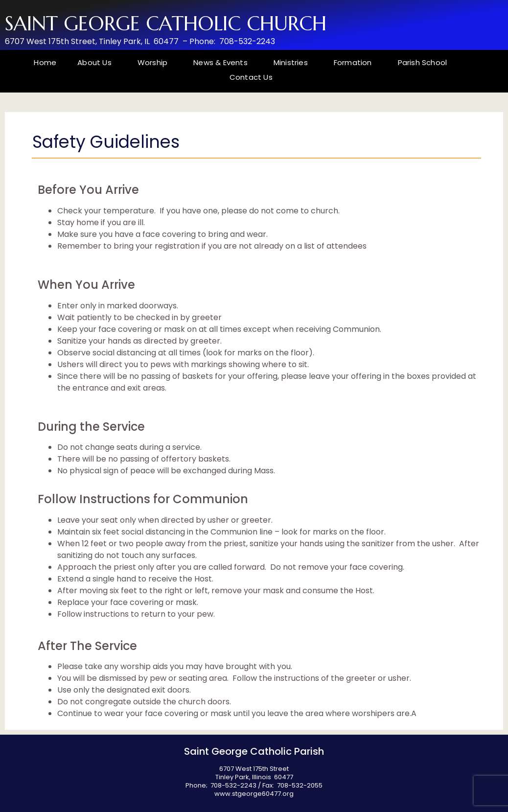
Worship (155, 62)
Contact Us (251, 77)
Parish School (423, 62)
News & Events (223, 62)
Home (45, 62)
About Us (97, 62)
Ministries (293, 62)
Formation (355, 62)
